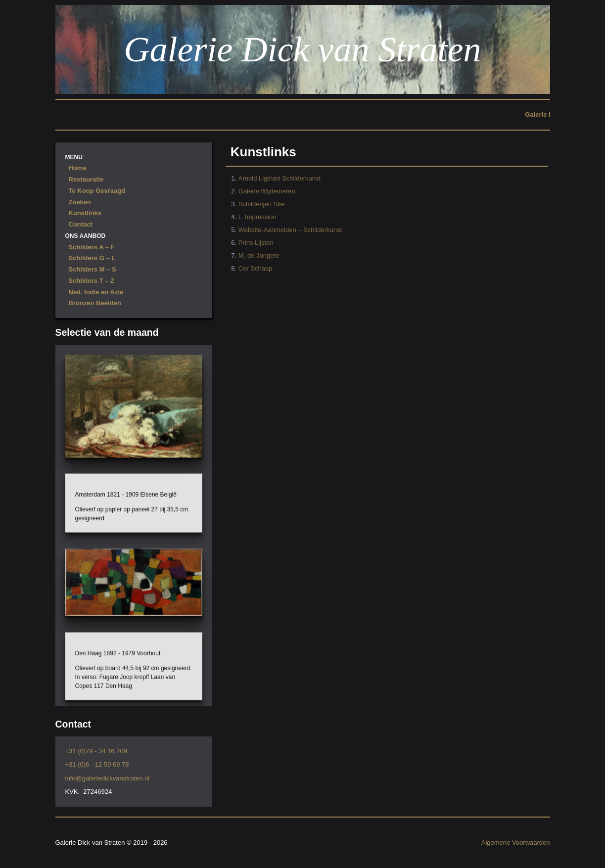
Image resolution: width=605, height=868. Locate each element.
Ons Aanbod (86, 236)
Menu (74, 157)
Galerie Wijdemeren (267, 191)
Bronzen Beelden (95, 303)
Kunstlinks (85, 213)
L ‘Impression (257, 217)
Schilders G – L (92, 258)
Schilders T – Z (92, 281)
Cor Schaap (256, 268)
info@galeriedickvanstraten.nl (108, 778)
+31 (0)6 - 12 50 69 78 (97, 764)
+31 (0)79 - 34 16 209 (96, 751)
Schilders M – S (93, 269)
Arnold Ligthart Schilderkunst (279, 178)
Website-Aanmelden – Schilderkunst (290, 230)
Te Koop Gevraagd (97, 191)
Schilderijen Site (261, 204)
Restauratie (86, 179)
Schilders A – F (92, 247)
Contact (81, 224)
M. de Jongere (259, 255)
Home (78, 168)
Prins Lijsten (256, 243)
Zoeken (80, 202)
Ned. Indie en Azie (96, 292)
